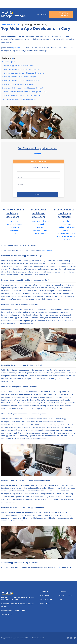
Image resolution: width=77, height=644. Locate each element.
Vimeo (75, 638)
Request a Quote (63, 14)
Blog (61, 599)
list (60, 567)
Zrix (15, 233)
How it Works (45, 596)
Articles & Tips (45, 603)
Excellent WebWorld (66, 227)
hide (12, 58)
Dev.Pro (15, 221)
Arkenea (37, 154)
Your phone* (38, 186)
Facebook (65, 638)
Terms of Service (46, 599)
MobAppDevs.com (13, 16)
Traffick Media (40, 233)
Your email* (38, 179)
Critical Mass (66, 224)
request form (16, 48)
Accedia (66, 221)
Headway (40, 227)
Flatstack (40, 224)
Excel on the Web (15, 224)
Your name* (38, 172)
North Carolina (47, 250)
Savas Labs (14, 230)
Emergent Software (40, 221)
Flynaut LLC (15, 227)
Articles (44, 14)
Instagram (71, 638)
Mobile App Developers (10, 25)
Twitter (68, 638)
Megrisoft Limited (40, 230)
